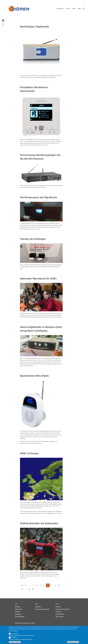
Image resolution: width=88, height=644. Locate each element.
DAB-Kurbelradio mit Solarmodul (39, 523)
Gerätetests (18, 607)
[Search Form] (84, 9)
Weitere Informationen (13, 631)
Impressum (26, 623)
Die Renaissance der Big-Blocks (39, 197)
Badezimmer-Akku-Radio (34, 376)
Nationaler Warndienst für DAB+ (38, 279)
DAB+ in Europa (29, 453)
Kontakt (33, 623)
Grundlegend (15, 634)
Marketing (14, 637)
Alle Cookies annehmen (73, 642)
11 (22, 589)
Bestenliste (58, 607)
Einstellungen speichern (15, 642)
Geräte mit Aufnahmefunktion (63, 609)
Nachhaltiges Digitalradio (35, 27)
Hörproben (17, 612)
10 (60, 586)
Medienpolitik (18, 614)
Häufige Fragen (19, 609)
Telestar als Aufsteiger (33, 239)
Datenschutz (18, 623)
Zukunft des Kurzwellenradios (42, 609)
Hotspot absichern (60, 614)
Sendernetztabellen (20, 617)
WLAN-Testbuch (59, 617)
